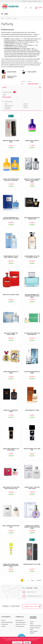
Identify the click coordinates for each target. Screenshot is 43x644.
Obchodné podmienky (7, 622)
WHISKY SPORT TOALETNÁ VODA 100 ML (32, 488)
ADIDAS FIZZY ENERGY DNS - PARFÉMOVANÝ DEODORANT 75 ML (11, 566)
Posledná (39, 580)
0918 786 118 (31, 592)
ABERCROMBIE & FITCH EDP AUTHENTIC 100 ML (32, 257)
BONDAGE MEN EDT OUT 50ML (32, 564)
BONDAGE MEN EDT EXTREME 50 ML (11, 141)
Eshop (3, 18)
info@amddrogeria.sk (34, 596)
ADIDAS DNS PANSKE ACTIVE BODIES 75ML (11, 449)
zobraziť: (23, 81)
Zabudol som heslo (21, 624)
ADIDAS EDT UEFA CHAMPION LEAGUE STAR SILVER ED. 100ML (32, 180)
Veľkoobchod (5, 624)
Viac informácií (17, 642)
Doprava (24, 1)
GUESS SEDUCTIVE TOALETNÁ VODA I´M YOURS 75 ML (11, 488)
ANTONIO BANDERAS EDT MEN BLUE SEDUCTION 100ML (11, 218)
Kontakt (35, 1)
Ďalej (32, 580)
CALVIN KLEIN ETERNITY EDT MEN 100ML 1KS (32, 334)
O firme (3, 620)
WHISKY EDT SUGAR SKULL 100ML (11, 411)
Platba (30, 1)
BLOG (39, 1)
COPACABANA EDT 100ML (32, 410)
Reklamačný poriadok (35, 626)
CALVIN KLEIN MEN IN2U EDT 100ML (32, 372)
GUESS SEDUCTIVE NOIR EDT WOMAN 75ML (32, 218)
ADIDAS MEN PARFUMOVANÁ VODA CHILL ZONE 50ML (11, 180)
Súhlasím (27, 642)
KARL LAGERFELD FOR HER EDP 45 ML (11, 526)
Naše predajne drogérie (34, 632)
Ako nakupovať (19, 620)
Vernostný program (21, 622)
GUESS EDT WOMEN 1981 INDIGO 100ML (11, 334)
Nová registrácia (20, 626)
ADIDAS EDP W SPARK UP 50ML (32, 141)
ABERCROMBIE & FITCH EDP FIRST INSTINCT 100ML (11, 257)
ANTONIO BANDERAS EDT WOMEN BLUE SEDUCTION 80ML (32, 296)
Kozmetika (9, 18)
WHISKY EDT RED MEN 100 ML (11, 295)
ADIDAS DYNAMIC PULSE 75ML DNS (32, 449)
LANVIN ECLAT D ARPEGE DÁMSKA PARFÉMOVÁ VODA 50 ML (32, 527)
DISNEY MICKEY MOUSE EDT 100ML (11, 372)
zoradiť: (29, 81)
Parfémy (15, 18)
